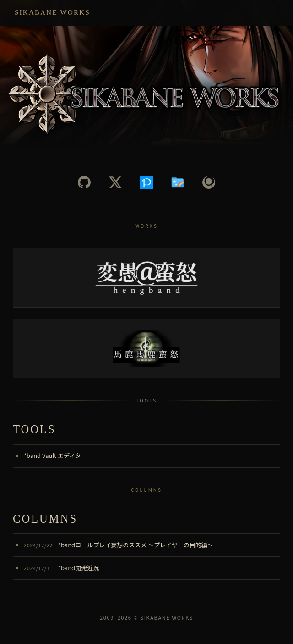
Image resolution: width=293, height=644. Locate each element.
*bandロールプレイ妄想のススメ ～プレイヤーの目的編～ (119, 545)
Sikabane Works (52, 12)
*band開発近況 (61, 568)
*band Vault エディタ (52, 455)
